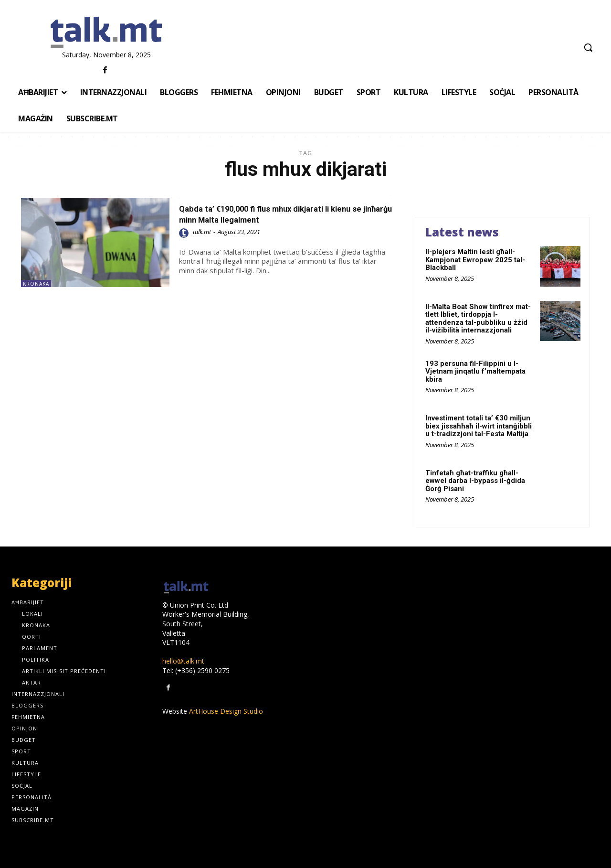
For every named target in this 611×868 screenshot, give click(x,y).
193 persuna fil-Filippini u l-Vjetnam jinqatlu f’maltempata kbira (475, 371)
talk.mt (202, 232)
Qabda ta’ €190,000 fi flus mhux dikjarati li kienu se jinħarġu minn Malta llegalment (274, 214)
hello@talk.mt (183, 661)
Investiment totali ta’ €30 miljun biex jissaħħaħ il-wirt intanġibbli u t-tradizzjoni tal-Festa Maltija (479, 426)
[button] (588, 47)
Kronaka (36, 284)
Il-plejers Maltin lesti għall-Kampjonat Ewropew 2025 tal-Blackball (475, 260)
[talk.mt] (106, 33)
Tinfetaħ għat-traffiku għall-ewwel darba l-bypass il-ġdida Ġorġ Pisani (475, 481)
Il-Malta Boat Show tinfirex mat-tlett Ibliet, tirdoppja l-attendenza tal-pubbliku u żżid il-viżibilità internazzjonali (478, 319)
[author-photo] (185, 233)
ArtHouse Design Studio (226, 711)
